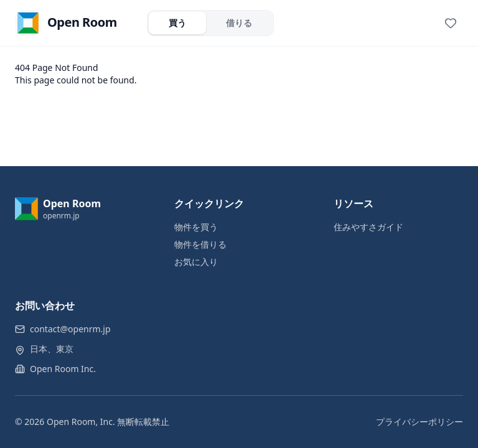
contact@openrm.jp (70, 329)
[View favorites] (451, 23)
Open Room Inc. (63, 369)
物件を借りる (200, 244)
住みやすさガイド (368, 227)
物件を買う (196, 227)
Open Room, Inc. (81, 422)
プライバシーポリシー (419, 422)
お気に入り (196, 262)
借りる (239, 23)
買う (177, 23)
